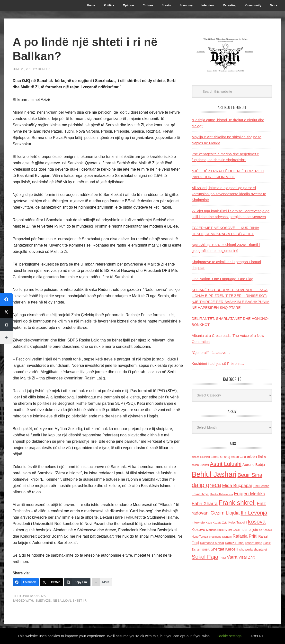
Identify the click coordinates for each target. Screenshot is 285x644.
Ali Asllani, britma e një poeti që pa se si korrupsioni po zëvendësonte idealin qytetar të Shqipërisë (229, 194)
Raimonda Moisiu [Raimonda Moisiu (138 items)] (212, 543)
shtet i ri (80, 601)
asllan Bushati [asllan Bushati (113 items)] (200, 465)
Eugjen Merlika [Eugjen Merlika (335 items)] (250, 494)
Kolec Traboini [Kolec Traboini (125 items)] (238, 523)
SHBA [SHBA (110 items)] (206, 550)
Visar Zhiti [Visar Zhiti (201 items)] (247, 557)
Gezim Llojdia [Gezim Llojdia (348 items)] (225, 513)
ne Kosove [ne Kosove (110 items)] (265, 530)
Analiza (40, 596)
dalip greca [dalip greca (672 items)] (206, 485)
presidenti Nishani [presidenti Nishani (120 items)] (220, 537)
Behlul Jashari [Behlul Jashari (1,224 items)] (214, 474)
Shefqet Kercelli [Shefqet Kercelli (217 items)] (224, 549)
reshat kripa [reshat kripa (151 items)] (254, 543)
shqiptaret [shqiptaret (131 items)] (260, 550)
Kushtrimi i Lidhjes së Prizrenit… (218, 363)
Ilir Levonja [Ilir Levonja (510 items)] (254, 513)
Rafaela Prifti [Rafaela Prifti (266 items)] (245, 536)
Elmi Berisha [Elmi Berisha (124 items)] (261, 486)
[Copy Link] (77, 582)
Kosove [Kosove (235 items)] (198, 529)
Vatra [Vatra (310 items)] (232, 557)
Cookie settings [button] (229, 636)
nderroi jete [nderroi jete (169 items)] (249, 530)
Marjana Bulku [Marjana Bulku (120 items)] (215, 530)
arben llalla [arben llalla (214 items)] (256, 456)
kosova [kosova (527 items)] (257, 522)
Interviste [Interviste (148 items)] (198, 522)
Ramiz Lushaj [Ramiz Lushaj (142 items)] (235, 543)
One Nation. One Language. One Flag (223, 279)
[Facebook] (26, 582)
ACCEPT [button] (257, 636)
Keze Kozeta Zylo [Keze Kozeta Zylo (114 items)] (217, 523)
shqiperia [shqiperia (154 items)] (246, 549)
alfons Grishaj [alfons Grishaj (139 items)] (220, 457)
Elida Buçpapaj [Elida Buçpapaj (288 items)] (237, 485)
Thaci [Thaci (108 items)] (222, 558)
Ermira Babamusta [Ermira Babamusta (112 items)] (222, 494)
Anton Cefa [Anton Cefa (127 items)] (238, 457)
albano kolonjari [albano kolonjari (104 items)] (201, 457)
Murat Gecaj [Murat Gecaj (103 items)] (232, 530)
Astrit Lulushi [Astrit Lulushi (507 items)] (226, 464)
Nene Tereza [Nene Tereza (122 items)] (200, 537)
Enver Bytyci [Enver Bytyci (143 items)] (200, 494)
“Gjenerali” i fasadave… (211, 353)
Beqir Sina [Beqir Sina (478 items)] (250, 475)
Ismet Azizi (43, 601)
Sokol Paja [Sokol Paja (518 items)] (205, 557)
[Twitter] (51, 582)
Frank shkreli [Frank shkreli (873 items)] (237, 503)
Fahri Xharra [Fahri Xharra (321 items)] (205, 503)
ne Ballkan (62, 601)
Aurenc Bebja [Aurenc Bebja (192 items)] (254, 465)
